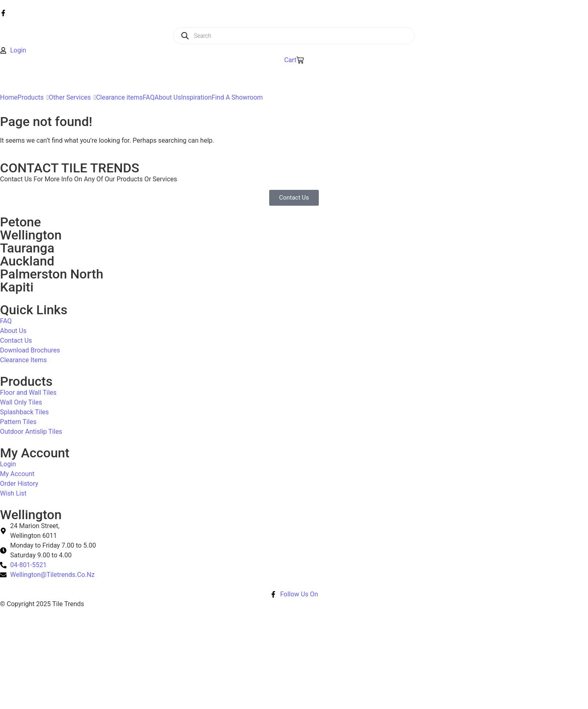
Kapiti (17, 287)
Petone (21, 222)
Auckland (27, 261)
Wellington (31, 235)
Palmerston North (52, 274)
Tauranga (27, 248)
